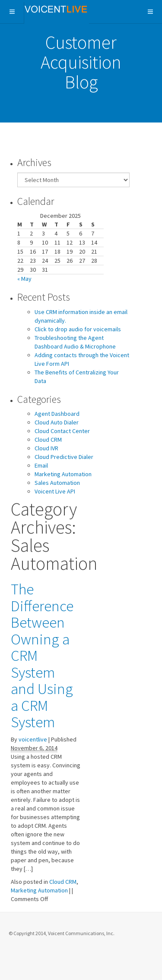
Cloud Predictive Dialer (64, 457)
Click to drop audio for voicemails (78, 329)
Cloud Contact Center (62, 431)
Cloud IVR (46, 448)
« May (24, 279)
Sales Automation (57, 483)
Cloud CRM (48, 440)
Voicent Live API (55, 491)
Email (41, 465)
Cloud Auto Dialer (57, 422)
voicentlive (33, 739)
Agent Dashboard (57, 414)
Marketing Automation (63, 474)
